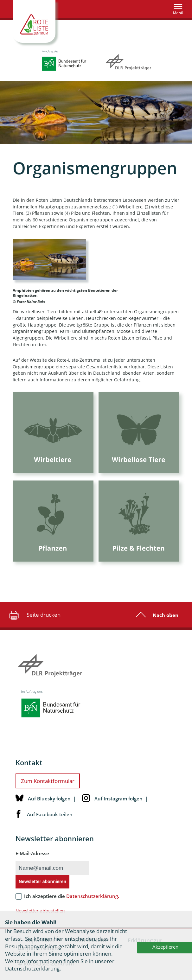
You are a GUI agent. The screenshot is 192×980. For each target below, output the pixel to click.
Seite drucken (34, 620)
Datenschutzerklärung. (93, 901)
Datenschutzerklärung (32, 968)
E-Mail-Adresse (32, 858)
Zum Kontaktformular (48, 786)
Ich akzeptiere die (72, 901)
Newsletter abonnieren (42, 887)
